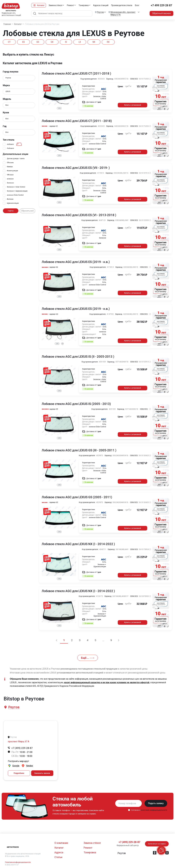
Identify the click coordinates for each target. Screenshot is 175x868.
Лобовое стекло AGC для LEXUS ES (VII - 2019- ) (76, 168)
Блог (137, 5)
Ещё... (88, 658)
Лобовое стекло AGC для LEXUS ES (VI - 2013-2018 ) (79, 215)
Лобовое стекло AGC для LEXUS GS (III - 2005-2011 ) (79, 450)
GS (38, 42)
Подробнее (19, 773)
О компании (61, 843)
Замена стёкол (56, 5)
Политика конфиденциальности (18, 862)
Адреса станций (101, 5)
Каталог (41, 5)
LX (80, 42)
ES (24, 42)
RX (108, 42)
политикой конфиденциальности (154, 810)
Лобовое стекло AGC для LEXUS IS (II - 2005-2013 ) (78, 357)
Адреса (59, 852)
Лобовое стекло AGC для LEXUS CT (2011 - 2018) (77, 121)
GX (52, 42)
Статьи (58, 857)
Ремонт (70, 5)
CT (9, 42)
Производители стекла (122, 5)
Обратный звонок (161, 13)
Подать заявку (156, 803)
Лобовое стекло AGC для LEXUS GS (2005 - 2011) (77, 497)
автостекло (13, 847)
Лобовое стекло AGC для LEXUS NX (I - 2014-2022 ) (78, 544)
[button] (14, 707)
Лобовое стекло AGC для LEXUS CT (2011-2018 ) (76, 74)
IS (66, 42)
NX (94, 42)
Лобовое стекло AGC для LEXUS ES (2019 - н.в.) (76, 262)
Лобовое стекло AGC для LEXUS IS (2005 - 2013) (76, 404)
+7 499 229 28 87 (161, 5)
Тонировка (84, 5)
